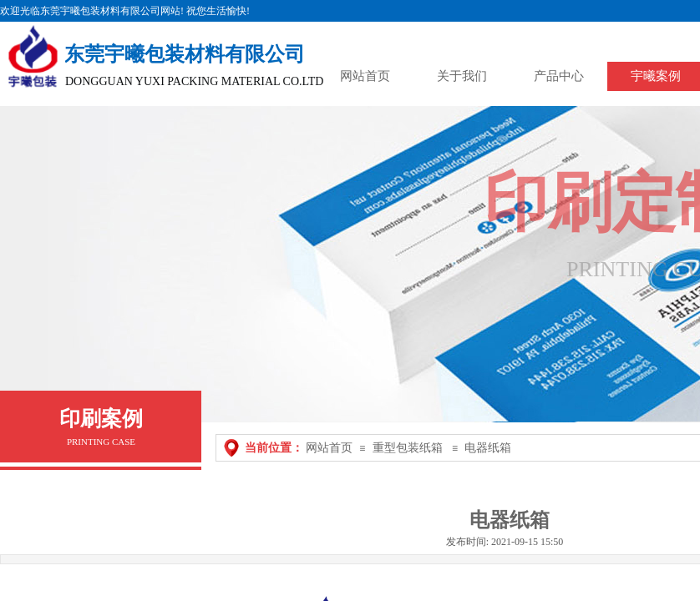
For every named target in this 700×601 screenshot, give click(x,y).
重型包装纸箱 (408, 448)
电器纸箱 (488, 448)
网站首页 (329, 448)
